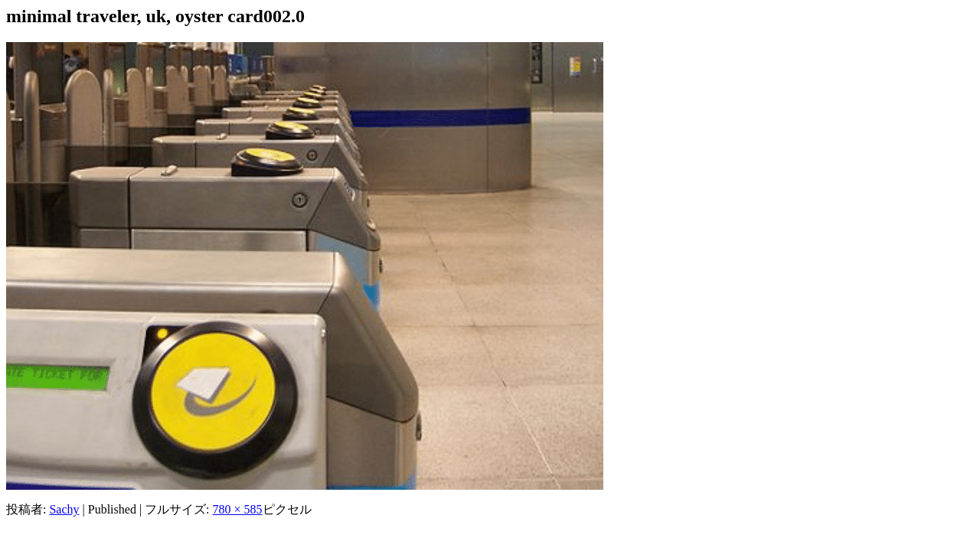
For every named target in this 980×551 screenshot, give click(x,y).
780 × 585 (238, 509)
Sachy (64, 509)
